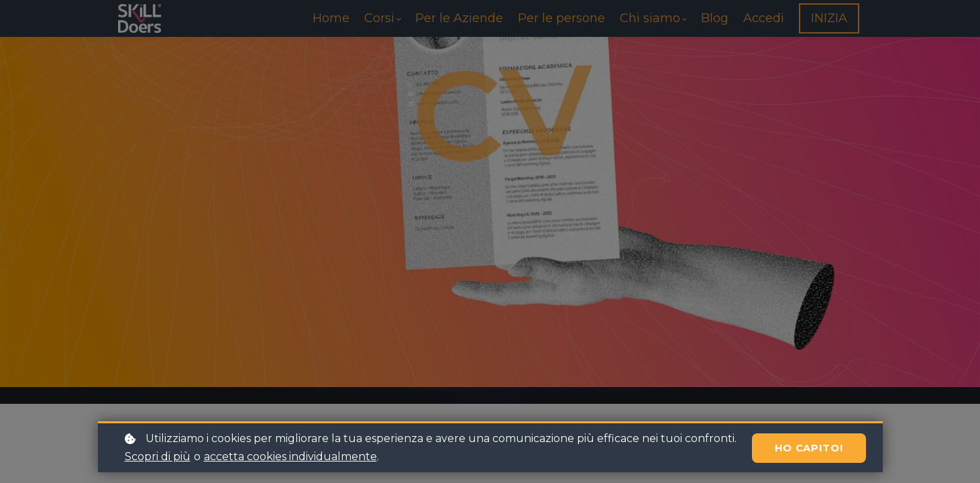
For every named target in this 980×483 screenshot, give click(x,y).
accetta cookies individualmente (290, 457)
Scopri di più (158, 457)
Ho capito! (809, 448)
